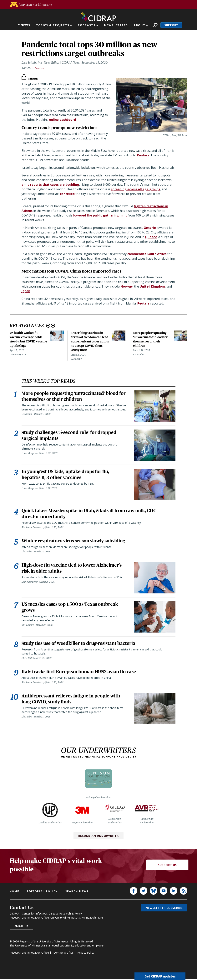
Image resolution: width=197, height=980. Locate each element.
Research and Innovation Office (29, 954)
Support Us (167, 866)
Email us (21, 927)
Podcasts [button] (87, 25)
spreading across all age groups (136, 189)
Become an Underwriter (98, 837)
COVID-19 (38, 68)
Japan (26, 291)
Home (14, 892)
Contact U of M (63, 954)
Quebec (151, 237)
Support (171, 25)
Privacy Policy (86, 954)
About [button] (139, 25)
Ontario (150, 228)
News (25, 25)
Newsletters (116, 25)
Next (53, 326)
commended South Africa (147, 254)
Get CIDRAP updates (160, 976)
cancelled (67, 194)
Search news (77, 892)
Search (155, 25)
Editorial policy (42, 892)
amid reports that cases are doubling (50, 185)
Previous (48, 326)
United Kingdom (152, 286)
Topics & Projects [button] (53, 25)
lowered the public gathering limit (100, 215)
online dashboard (62, 120)
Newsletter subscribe (164, 909)
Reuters (143, 155)
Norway (126, 286)
